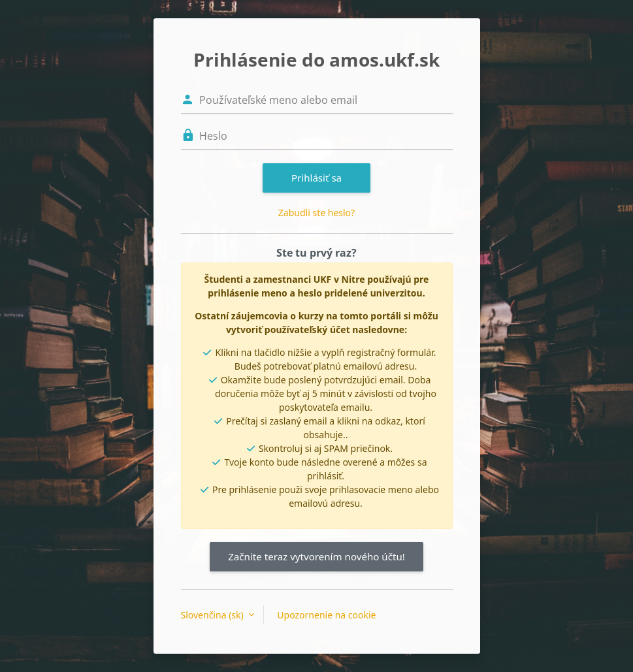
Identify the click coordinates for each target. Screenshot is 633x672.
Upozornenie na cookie (326, 615)
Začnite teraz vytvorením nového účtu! (316, 556)
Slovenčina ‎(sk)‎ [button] (214, 615)
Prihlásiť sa (316, 178)
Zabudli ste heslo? (316, 213)
